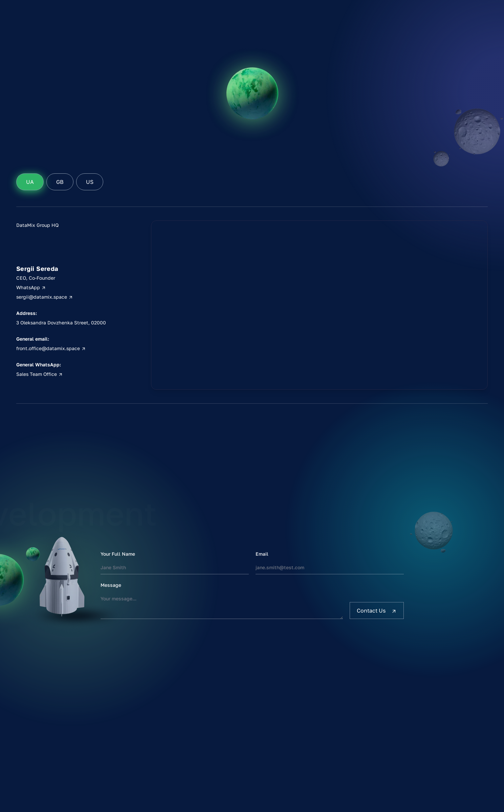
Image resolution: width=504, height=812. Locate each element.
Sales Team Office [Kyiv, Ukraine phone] (40, 374)
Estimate (385, 73)
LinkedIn (425, 45)
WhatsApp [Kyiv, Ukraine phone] (31, 287)
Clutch (423, 54)
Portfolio (385, 64)
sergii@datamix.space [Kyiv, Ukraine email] (45, 297)
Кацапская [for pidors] (471, 61)
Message (111, 585)
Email (262, 554)
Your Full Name (118, 554)
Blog (380, 83)
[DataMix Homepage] (50, 719)
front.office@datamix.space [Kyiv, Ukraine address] (51, 348)
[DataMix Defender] (244, 11)
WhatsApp (348, 725)
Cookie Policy (434, 744)
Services (385, 54)
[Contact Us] (377, 611)
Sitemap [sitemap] (427, 753)
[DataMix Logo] (45, 38)
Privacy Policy (434, 734)
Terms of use (433, 725)
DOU (420, 64)
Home (381, 45)
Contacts (385, 92)
